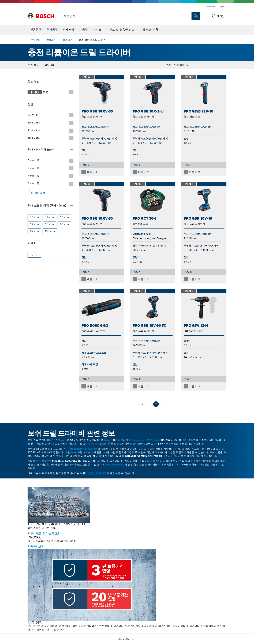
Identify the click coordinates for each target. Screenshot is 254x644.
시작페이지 (34, 40)
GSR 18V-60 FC (115, 465)
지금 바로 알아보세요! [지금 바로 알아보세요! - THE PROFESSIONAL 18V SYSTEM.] (43, 533)
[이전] (143, 404)
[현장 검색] (196, 16)
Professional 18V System (82, 449)
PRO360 (210, 6)
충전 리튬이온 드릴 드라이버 (93, 40)
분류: (169, 65)
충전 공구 (68, 40)
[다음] (162, 404)
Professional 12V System (144, 440)
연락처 (223, 6)
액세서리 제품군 (97, 473)
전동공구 (51, 40)
